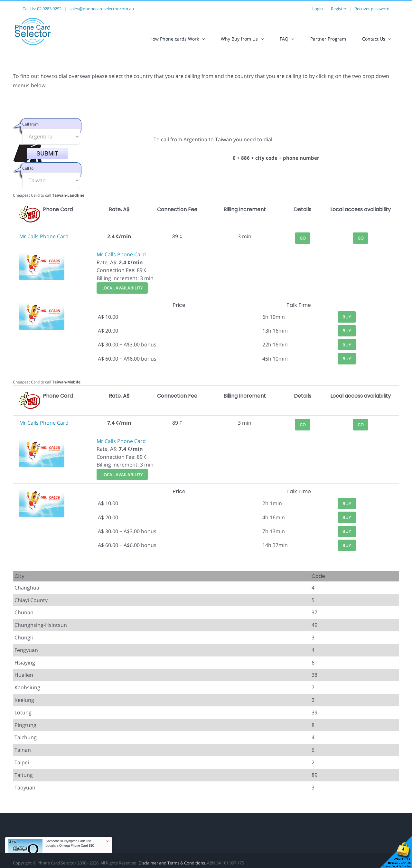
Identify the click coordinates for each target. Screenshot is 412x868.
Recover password (372, 9)
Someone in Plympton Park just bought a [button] (70, 843)
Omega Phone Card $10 (77, 846)
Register (339, 9)
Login (318, 9)
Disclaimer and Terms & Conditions (172, 863)
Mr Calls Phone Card (44, 236)
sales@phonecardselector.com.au (102, 9)
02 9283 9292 (49, 9)
